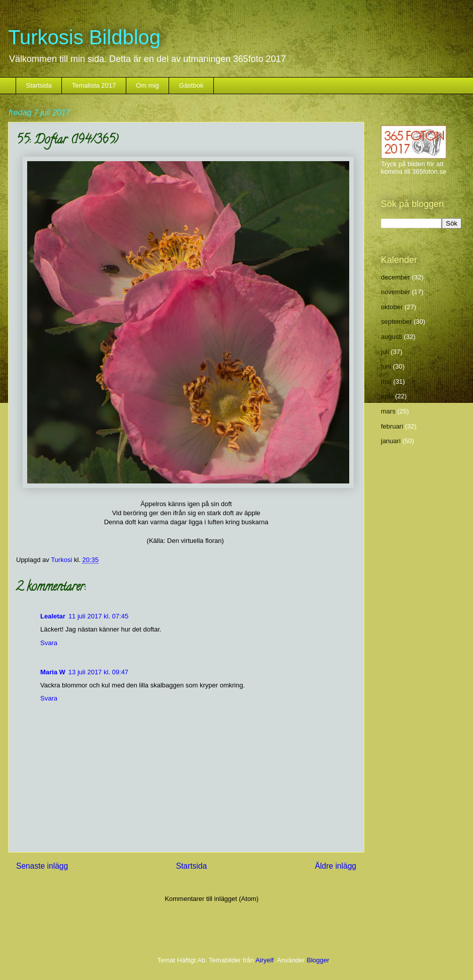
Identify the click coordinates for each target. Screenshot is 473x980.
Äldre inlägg (336, 866)
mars (388, 411)
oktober (392, 307)
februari (392, 426)
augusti (391, 337)
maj (386, 381)
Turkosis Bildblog (84, 37)
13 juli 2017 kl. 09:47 (98, 672)
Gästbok (191, 85)
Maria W (53, 672)
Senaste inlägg (42, 866)
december (396, 277)
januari (391, 441)
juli (385, 352)
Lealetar (53, 616)
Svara (49, 643)
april (387, 396)
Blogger (318, 960)
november (396, 292)
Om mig (147, 85)
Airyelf (265, 960)
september (396, 322)
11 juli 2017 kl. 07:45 (98, 616)
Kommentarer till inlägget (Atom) (211, 899)
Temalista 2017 (94, 85)
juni (386, 366)
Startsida (39, 85)
